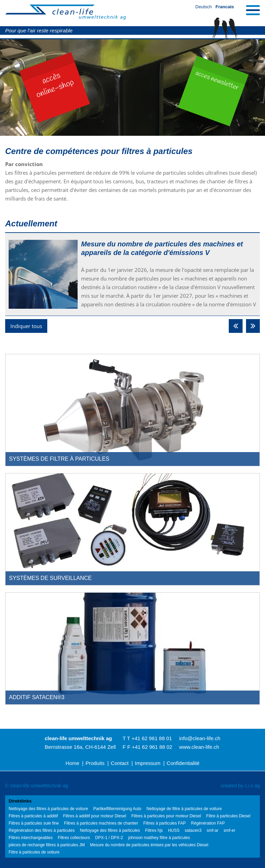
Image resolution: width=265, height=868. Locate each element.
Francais (225, 7)
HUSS (174, 830)
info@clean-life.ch (200, 738)
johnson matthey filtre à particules (159, 838)
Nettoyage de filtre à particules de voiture (184, 809)
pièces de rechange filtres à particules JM (47, 845)
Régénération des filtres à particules (42, 830)
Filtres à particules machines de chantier (101, 823)
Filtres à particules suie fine (34, 823)
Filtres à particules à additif (33, 816)
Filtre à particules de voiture (34, 852)
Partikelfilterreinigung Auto (117, 809)
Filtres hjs (154, 830)
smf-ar (213, 830)
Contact (120, 763)
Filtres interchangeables (31, 838)
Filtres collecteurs (74, 838)
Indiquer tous (26, 326)
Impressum (148, 763)
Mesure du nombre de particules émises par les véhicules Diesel (149, 845)
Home (72, 763)
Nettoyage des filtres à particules (110, 830)
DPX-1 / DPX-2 (109, 838)
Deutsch (204, 7)
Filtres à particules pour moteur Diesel (166, 816)
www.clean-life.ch (199, 747)
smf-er (229, 830)
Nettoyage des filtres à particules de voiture (48, 809)
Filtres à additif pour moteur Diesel (95, 816)
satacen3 (193, 830)
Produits (95, 763)
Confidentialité (183, 763)
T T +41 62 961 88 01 (147, 738)
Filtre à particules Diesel (228, 816)
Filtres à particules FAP (164, 823)
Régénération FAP (208, 823)
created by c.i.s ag (240, 786)
